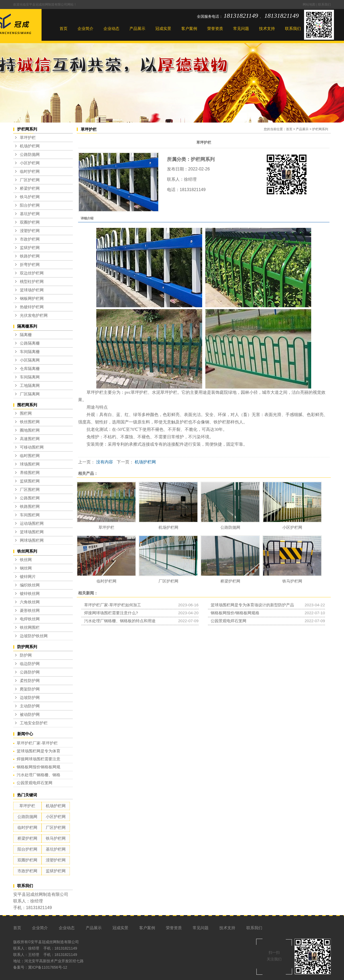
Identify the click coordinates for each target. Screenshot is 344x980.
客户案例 (189, 29)
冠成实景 (163, 29)
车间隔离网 (30, 377)
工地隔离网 (30, 386)
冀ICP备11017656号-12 (48, 967)
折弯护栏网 (30, 265)
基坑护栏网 (30, 214)
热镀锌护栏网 (32, 307)
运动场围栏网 (32, 523)
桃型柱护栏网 (32, 282)
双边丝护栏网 (32, 273)
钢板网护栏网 (32, 299)
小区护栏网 (30, 163)
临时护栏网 (30, 171)
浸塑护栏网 (30, 231)
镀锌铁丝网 (30, 594)
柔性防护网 (30, 681)
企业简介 (85, 29)
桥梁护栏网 (30, 188)
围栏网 (26, 413)
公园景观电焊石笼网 (35, 783)
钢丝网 (26, 568)
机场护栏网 (30, 146)
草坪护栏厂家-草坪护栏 (37, 743)
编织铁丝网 (30, 585)
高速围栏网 (30, 439)
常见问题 (241, 29)
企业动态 (111, 29)
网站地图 (309, 4)
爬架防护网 (30, 689)
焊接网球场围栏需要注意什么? (111, 613)
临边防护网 (30, 664)
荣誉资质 (215, 29)
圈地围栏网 (30, 430)
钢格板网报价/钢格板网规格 (235, 613)
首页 (64, 29)
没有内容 (105, 462)
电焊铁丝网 (30, 619)
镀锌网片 (28, 577)
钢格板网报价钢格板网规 (39, 767)
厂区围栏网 (30, 490)
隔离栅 (26, 335)
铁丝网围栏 (30, 627)
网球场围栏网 (32, 540)
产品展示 (137, 29)
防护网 (26, 655)
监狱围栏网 (30, 481)
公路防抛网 (30, 155)
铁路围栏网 (30, 507)
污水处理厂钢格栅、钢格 (39, 775)
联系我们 (324, 4)
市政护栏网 (30, 239)
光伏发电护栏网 (34, 315)
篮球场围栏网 (32, 532)
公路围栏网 (30, 498)
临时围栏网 (30, 456)
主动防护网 (30, 706)
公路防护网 (30, 672)
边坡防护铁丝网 (34, 636)
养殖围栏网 (30, 473)
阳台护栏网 (30, 205)
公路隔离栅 (30, 343)
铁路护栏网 (30, 256)
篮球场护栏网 (32, 290)
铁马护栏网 (30, 197)
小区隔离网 (30, 360)
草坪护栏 (28, 138)
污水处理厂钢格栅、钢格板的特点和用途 (120, 621)
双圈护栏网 (30, 222)
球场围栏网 (30, 464)
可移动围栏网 (32, 447)
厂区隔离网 (30, 394)
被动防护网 (30, 715)
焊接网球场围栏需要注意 (39, 759)
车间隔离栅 (30, 352)
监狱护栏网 (30, 248)
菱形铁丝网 (30, 611)
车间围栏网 (30, 515)
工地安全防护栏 (34, 723)
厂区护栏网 (30, 180)
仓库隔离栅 (30, 369)
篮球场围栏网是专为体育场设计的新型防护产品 (252, 605)
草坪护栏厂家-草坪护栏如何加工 (113, 605)
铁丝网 (26, 560)
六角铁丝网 (30, 602)
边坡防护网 (30, 698)
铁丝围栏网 (30, 422)
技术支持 (267, 29)
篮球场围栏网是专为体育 (39, 751)
